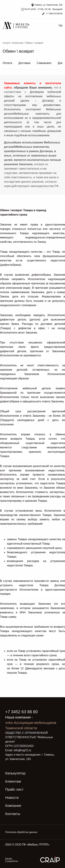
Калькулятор (15, 773)
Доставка (25, 63)
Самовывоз (44, 63)
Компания (13, 806)
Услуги (6, 43)
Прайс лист (14, 789)
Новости (12, 798)
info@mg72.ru (22, 750)
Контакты (13, 814)
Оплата (7, 63)
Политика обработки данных (21, 832)
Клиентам (18, 43)
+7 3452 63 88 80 (54, 14)
